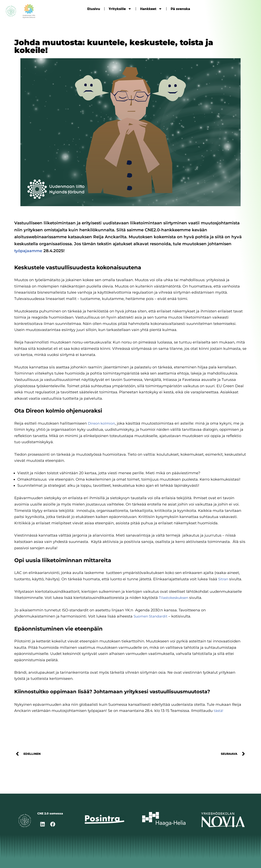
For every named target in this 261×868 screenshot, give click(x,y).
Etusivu (94, 9)
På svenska (180, 9)
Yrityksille (120, 9)
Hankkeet (151, 9)
